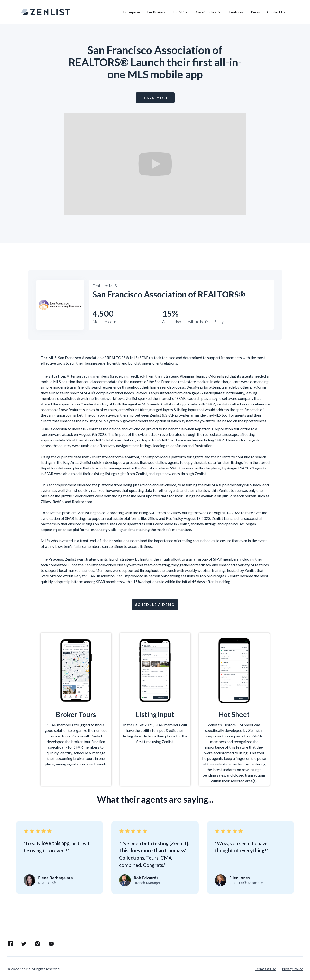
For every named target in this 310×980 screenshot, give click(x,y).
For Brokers (156, 12)
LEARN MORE (155, 98)
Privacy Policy (292, 969)
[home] (46, 12)
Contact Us (276, 12)
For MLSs (180, 12)
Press (255, 12)
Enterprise (132, 12)
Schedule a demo (155, 605)
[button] (208, 12)
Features (236, 12)
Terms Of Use (265, 969)
